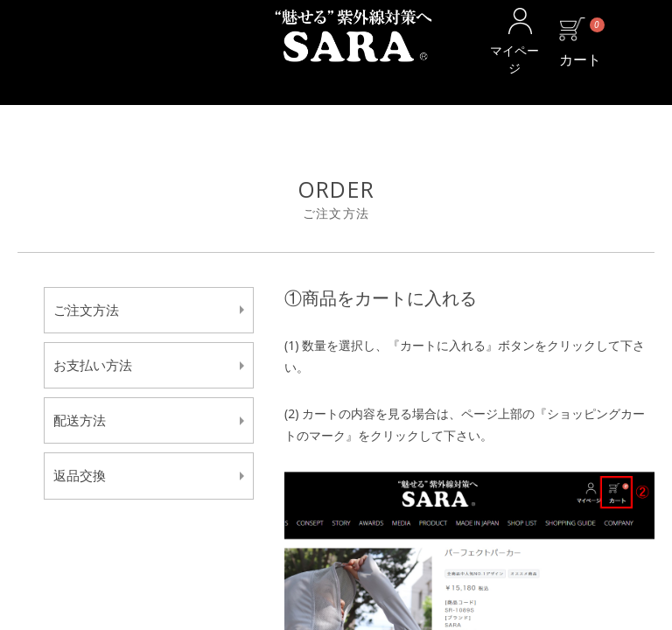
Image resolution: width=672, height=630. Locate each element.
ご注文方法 (86, 310)
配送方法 (80, 420)
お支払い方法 (93, 365)
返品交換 (80, 475)
